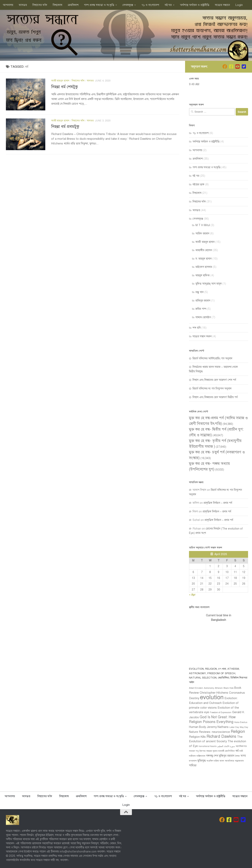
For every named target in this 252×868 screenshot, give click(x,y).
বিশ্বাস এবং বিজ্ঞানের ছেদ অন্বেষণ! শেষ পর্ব (214, 380)
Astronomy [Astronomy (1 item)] (209, 688)
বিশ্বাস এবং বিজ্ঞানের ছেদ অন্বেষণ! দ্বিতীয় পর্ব (215, 397)
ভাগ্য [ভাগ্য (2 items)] (243, 756)
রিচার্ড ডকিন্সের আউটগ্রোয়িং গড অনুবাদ (212, 358)
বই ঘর (168, 5)
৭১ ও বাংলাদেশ (150, 5)
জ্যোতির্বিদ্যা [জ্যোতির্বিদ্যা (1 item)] (230, 751)
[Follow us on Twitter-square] (244, 67)
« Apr (192, 595)
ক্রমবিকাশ (73, 5)
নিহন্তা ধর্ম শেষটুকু (65, 87)
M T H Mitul (203, 225)
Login (239, 5)
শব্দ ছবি (197, 328)
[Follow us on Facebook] (231, 67)
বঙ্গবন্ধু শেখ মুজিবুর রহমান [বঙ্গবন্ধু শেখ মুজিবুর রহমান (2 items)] (220, 756)
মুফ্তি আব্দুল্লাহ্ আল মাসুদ (209, 284)
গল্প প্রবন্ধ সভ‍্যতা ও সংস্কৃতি (99, 5)
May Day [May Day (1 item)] (244, 727)
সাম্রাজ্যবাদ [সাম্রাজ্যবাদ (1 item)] (239, 761)
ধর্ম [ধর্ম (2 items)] (237, 751)
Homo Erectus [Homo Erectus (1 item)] (241, 722)
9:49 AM (194, 84)
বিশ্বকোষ (57, 5)
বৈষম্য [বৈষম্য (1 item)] (237, 756)
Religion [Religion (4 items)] (238, 732)
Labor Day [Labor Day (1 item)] (234, 727)
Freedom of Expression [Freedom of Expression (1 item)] (221, 712)
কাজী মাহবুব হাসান (60, 81)
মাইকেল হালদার (204, 267)
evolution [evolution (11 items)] (212, 697)
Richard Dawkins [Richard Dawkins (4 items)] (221, 736)
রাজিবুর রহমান (203, 301)
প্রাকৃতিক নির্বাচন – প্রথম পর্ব (218, 503)
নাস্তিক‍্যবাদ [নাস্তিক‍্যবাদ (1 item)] (201, 756)
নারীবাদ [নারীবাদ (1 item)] (192, 756)
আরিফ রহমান (202, 233)
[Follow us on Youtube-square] (237, 67)
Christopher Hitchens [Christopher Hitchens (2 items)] (214, 693)
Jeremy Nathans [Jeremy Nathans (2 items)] (218, 727)
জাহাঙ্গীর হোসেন (204, 250)
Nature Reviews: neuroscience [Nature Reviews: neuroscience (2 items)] (209, 732)
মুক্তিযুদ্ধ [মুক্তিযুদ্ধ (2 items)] (202, 761)
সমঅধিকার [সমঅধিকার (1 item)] (229, 761)
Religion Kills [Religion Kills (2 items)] (197, 737)
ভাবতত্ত (23, 5)
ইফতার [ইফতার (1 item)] (202, 751)
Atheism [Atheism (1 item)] (219, 688)
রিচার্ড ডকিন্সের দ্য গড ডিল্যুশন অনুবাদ (212, 389)
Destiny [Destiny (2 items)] (194, 698)
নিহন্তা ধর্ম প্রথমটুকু (65, 127)
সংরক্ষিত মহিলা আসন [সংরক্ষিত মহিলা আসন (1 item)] (215, 761)
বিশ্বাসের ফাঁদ (40, 5)
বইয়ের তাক (198, 184)
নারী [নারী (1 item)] (241, 751)
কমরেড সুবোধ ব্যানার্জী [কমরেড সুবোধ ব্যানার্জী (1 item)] (215, 751)
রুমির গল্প (201, 309)
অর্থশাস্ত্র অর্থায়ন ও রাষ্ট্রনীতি (195, 5)
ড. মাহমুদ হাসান (204, 259)
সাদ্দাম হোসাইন (203, 317)
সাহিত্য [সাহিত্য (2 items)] (193, 765)
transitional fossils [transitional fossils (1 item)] (208, 746)
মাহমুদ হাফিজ (203, 275)
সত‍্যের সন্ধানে (222, 5)
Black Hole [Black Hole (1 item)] (228, 688)
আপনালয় (8, 5)
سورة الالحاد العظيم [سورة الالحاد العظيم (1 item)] (226, 746)
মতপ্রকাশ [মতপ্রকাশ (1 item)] (193, 761)
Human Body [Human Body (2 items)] (197, 727)
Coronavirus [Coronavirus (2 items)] (237, 693)
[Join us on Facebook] (225, 67)
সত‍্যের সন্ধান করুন (202, 336)
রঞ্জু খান (200, 292)
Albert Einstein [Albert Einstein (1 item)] (196, 688)
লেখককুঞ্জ (128, 5)
